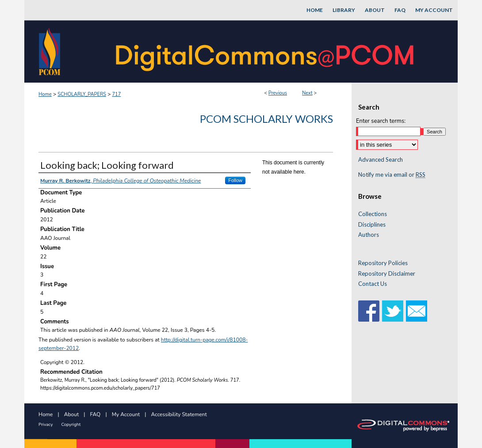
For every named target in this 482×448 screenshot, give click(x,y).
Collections (373, 214)
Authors (369, 235)
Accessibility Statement (179, 414)
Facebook (369, 311)
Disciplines (372, 225)
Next (307, 93)
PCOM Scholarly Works (266, 119)
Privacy (46, 425)
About (71, 414)
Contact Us (373, 284)
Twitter (393, 311)
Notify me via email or (392, 175)
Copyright (71, 425)
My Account (126, 414)
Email (417, 311)
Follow (235, 180)
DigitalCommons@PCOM (266, 51)
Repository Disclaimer (387, 274)
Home (45, 94)
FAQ (96, 414)
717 (116, 94)
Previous (278, 93)
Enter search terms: (381, 121)
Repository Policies (383, 263)
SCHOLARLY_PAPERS (82, 94)
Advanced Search (381, 159)
